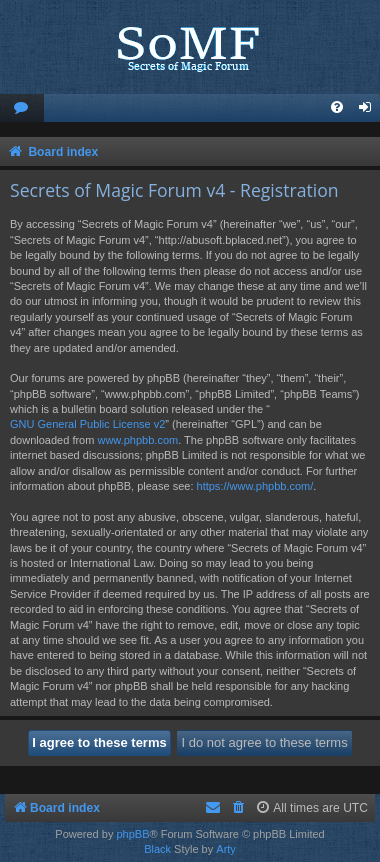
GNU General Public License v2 (87, 424)
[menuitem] (22, 108)
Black (157, 849)
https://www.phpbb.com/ (255, 486)
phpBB (132, 834)
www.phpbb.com (137, 440)
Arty (226, 849)
